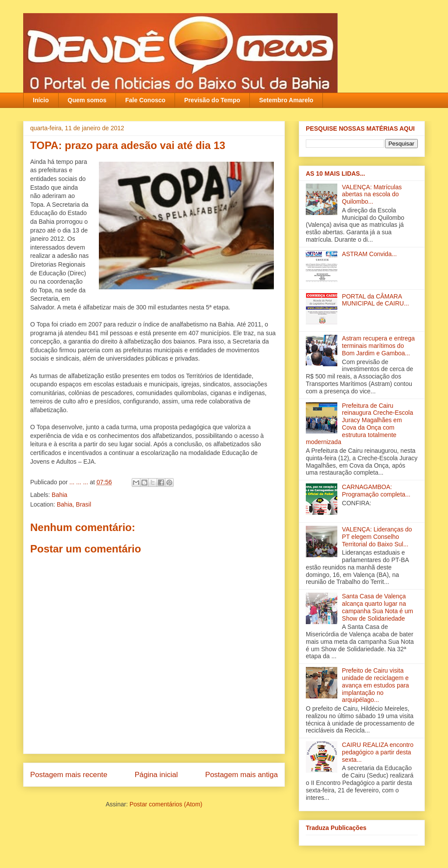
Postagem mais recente (69, 775)
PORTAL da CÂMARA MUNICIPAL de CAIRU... (376, 300)
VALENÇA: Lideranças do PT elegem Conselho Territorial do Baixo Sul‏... (377, 537)
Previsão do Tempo (212, 100)
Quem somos (87, 100)
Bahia (59, 495)
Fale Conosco (145, 100)
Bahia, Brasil (74, 504)
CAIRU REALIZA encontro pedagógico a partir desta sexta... (378, 752)
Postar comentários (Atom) (166, 804)
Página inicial (156, 775)
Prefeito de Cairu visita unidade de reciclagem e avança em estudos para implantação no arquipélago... (376, 685)
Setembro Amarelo (286, 100)
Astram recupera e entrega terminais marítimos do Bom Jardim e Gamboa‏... (379, 346)
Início (41, 100)
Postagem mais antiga (241, 775)
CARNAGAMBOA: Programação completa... (376, 491)
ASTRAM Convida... (369, 254)
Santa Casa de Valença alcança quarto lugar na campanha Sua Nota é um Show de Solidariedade (378, 607)
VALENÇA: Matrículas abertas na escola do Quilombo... (372, 194)
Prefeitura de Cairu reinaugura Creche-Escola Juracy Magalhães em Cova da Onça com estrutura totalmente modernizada (359, 424)
